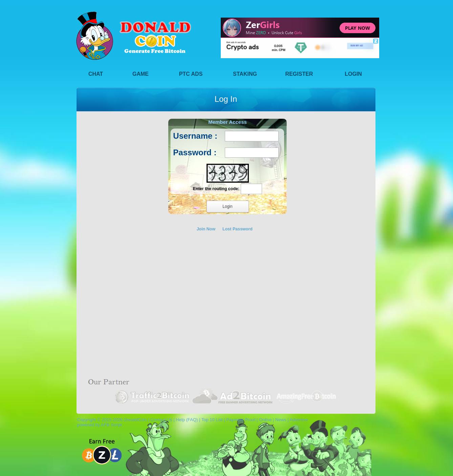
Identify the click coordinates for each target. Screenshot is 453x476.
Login (353, 74)
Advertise (299, 420)
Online (265, 420)
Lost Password (238, 229)
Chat (96, 74)
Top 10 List (212, 420)
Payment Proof (241, 420)
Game (141, 74)
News (281, 420)
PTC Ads (191, 74)
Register (299, 74)
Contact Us (161, 420)
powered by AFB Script (98, 425)
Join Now (206, 229)
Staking (245, 74)
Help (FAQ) (187, 420)
